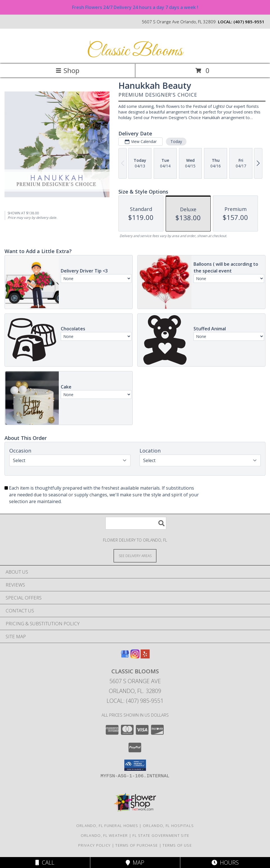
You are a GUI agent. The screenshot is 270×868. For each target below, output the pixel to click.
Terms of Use (177, 845)
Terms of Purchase (137, 845)
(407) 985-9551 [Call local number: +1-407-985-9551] (249, 22)
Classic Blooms (135, 51)
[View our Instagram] (135, 657)
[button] (135, 765)
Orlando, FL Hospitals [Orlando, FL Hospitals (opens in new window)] (168, 826)
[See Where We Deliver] (135, 555)
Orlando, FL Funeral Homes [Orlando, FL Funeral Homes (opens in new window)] (107, 826)
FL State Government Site (161, 835)
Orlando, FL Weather (104, 835)
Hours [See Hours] (225, 863)
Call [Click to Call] (45, 863)
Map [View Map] (135, 863)
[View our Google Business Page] (125, 657)
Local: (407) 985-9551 (135, 701)
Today (176, 141)
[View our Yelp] (145, 657)
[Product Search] (136, 523)
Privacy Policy (94, 845)
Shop (67, 70)
